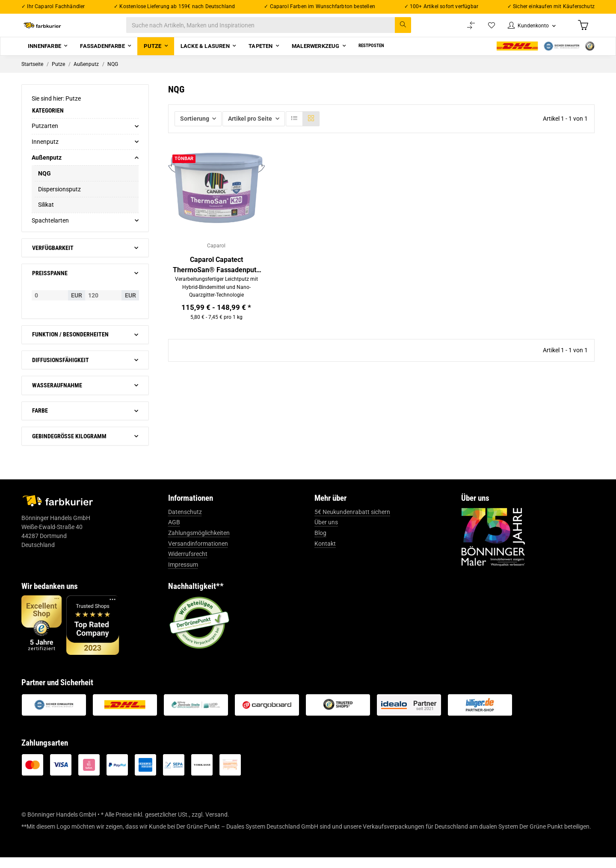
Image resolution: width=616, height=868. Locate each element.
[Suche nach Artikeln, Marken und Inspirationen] (277, 31)
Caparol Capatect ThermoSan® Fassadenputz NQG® (216, 277)
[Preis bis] (103, 306)
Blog (320, 544)
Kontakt (325, 554)
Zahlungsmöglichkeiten (199, 544)
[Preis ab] (50, 306)
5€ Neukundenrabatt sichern (352, 523)
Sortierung (195, 129)
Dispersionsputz (59, 200)
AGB (174, 533)
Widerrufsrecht (188, 565)
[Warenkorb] (582, 30)
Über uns (326, 533)
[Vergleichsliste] (462, 31)
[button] (527, 31)
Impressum (183, 575)
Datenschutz (185, 523)
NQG (44, 184)
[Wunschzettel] (483, 31)
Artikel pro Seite (250, 129)
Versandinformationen (198, 554)
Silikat (46, 216)
